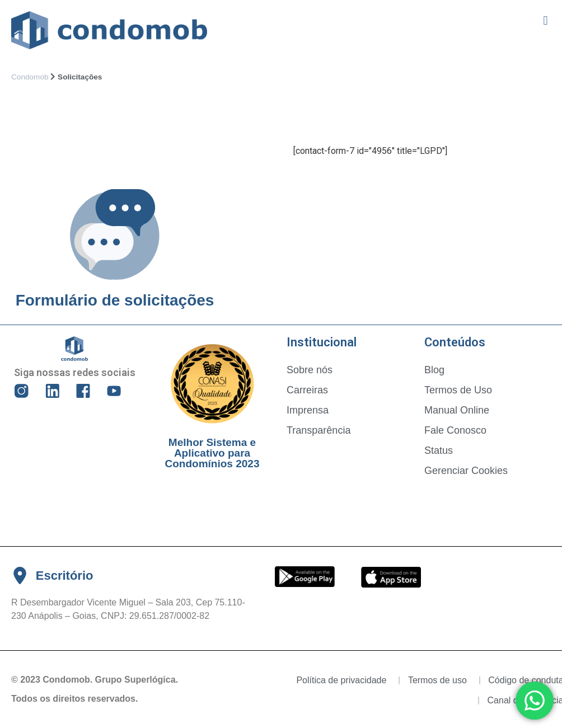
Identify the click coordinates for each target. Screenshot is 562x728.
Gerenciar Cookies (466, 471)
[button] (545, 20)
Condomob (30, 77)
